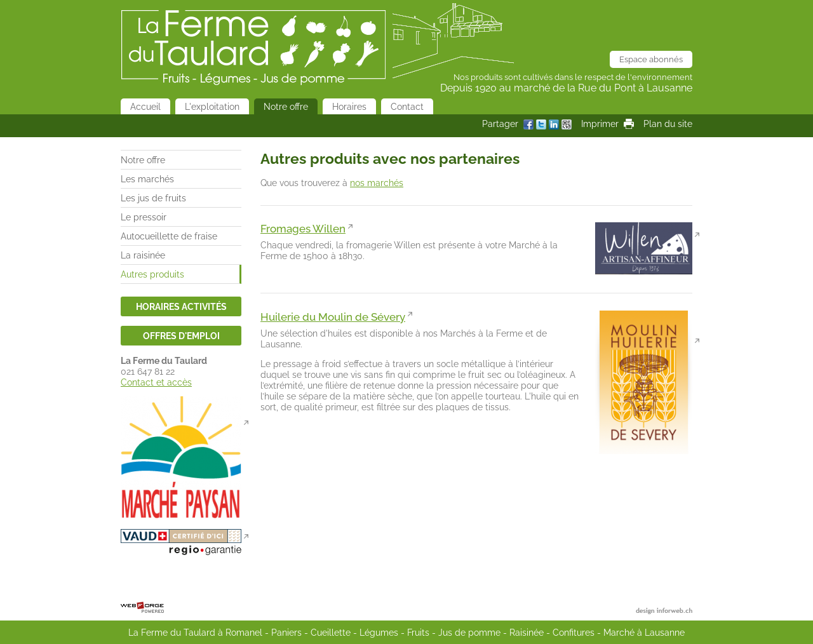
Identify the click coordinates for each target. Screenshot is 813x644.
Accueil (145, 106)
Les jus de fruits (153, 198)
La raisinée (143, 255)
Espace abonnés (651, 59)
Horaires (349, 106)
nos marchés (377, 183)
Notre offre (286, 106)
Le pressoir (144, 217)
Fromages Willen (303, 229)
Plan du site (668, 124)
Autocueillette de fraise (169, 236)
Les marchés (147, 179)
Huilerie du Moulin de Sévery (333, 317)
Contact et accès (156, 382)
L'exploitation (212, 106)
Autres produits (152, 274)
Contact (407, 106)
